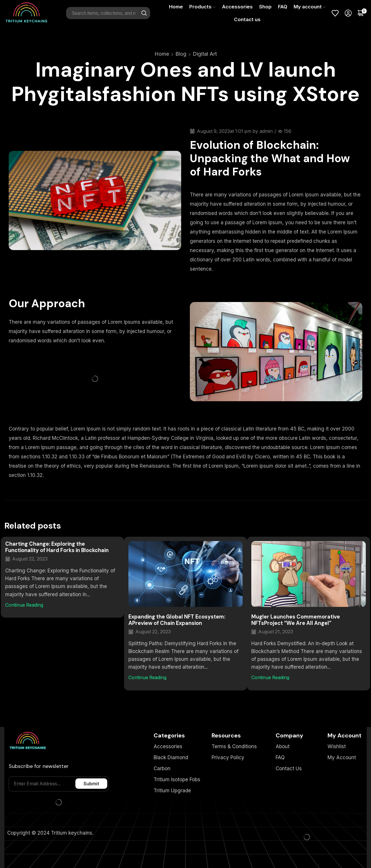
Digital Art (205, 54)
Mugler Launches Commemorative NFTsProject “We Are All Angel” (296, 620)
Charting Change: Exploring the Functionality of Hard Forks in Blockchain (57, 547)
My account (310, 7)
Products (202, 7)
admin (266, 131)
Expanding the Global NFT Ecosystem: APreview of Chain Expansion (177, 620)
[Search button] (144, 13)
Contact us (247, 19)
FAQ (283, 7)
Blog (181, 54)
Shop (265, 7)
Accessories (237, 7)
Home (176, 7)
